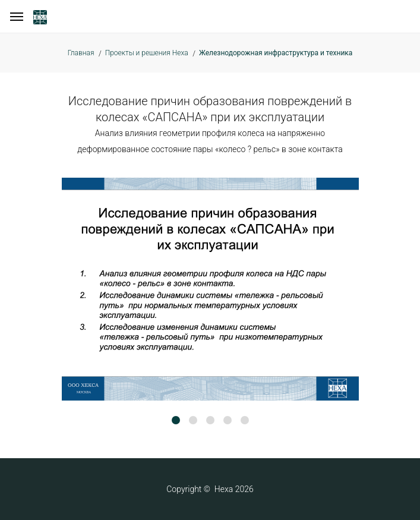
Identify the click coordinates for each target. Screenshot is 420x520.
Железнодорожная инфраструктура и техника (276, 53)
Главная (81, 53)
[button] (176, 420)
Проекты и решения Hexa (147, 53)
